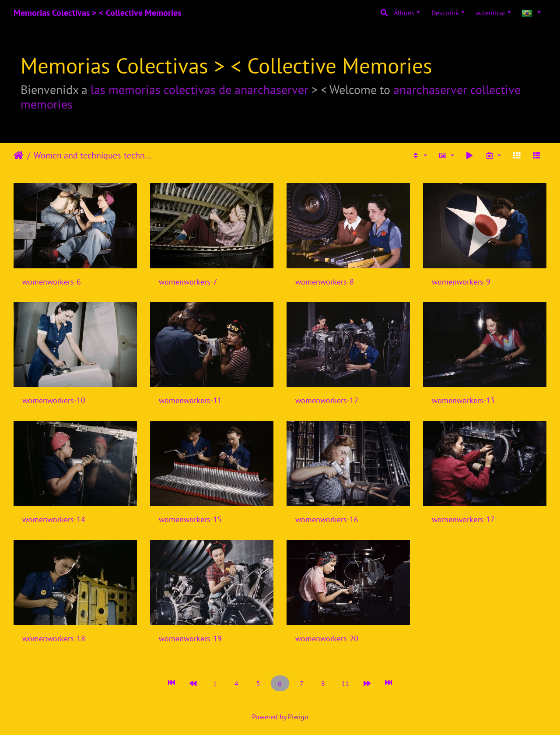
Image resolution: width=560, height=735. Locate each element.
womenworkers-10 (54, 400)
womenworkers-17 (463, 519)
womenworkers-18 (54, 638)
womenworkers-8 (325, 282)
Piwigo (298, 717)
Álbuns (404, 13)
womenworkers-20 (327, 638)
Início (19, 155)
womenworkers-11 (190, 400)
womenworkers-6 (52, 282)
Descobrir (445, 13)
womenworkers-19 (190, 638)
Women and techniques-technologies (94, 155)
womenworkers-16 (327, 519)
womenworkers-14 (54, 519)
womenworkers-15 (190, 519)
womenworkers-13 (463, 400)
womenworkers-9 (461, 282)
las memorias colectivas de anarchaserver (199, 90)
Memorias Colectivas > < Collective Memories (97, 13)
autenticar (490, 13)
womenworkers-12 (327, 400)
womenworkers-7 (188, 282)
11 (345, 683)
